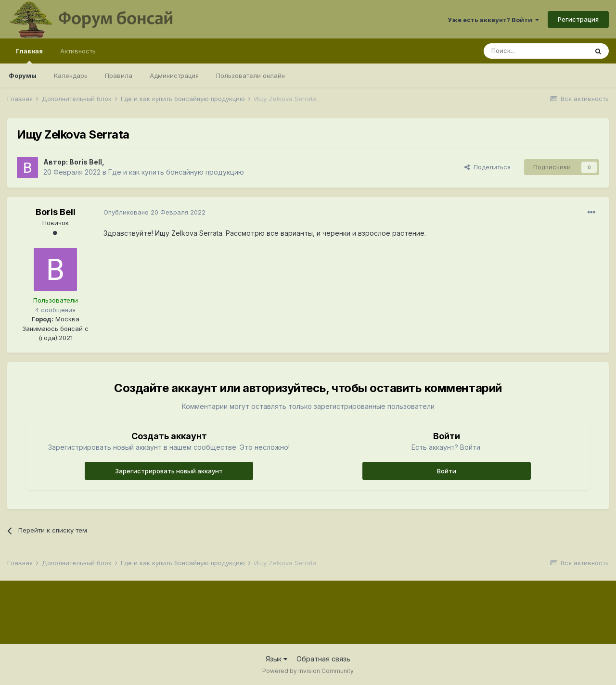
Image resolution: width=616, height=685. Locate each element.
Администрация (174, 76)
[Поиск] (536, 51)
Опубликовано (154, 212)
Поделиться (488, 167)
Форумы (23, 76)
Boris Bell (86, 162)
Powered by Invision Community (308, 671)
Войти (447, 471)
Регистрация (578, 19)
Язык (276, 659)
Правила (119, 76)
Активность (78, 51)
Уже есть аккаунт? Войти (493, 20)
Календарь (71, 76)
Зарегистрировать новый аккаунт (169, 471)
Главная (29, 55)
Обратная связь (323, 659)
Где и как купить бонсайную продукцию (176, 172)
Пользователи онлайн (250, 76)
